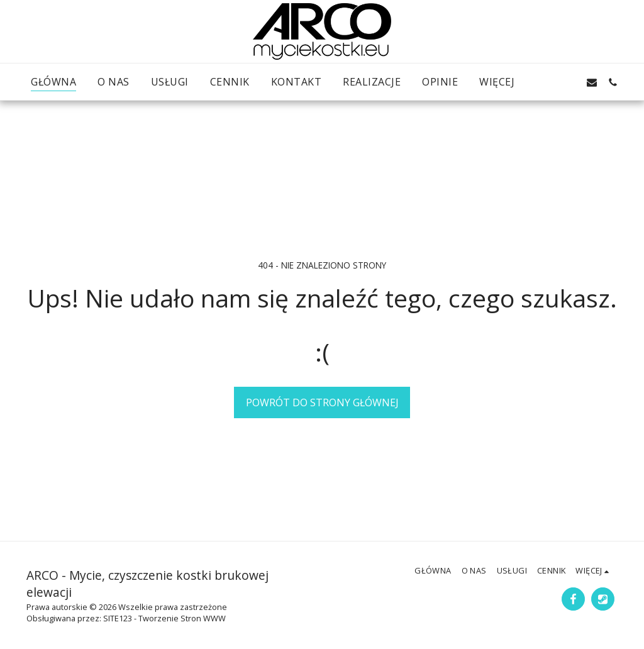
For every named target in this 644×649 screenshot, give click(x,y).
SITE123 (118, 618)
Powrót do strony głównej (322, 402)
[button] (549, 82)
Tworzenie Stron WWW (182, 618)
